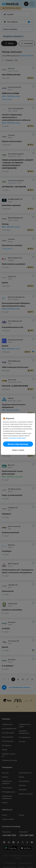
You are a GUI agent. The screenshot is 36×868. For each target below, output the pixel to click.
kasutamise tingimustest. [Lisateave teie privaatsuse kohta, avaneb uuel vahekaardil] (18, 438)
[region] (18, 434)
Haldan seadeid (18, 450)
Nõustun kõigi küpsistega (18, 444)
